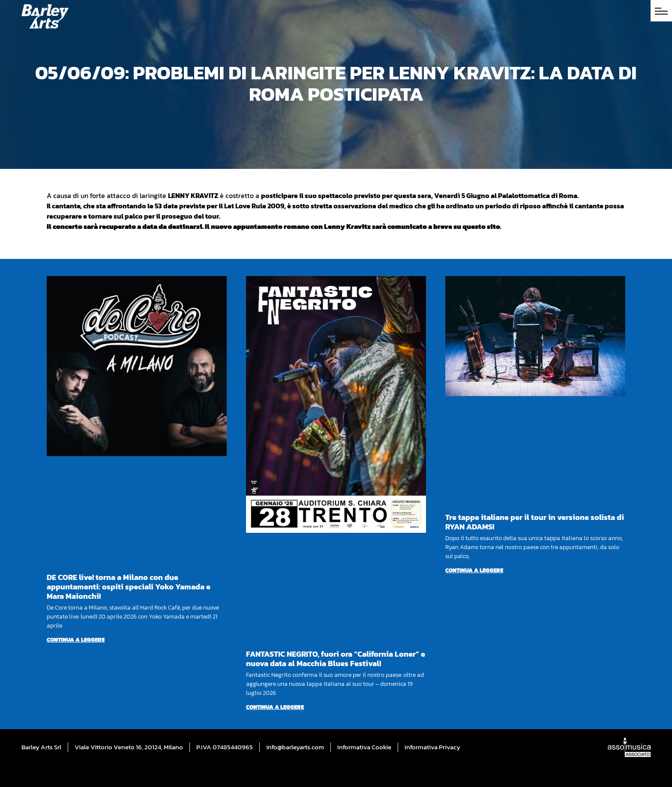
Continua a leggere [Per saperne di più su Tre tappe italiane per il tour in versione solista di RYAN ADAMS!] (474, 570)
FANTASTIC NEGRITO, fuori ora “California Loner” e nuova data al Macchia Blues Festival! (336, 659)
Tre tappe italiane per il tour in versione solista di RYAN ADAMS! (535, 522)
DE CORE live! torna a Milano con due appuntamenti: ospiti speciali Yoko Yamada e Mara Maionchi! (129, 587)
